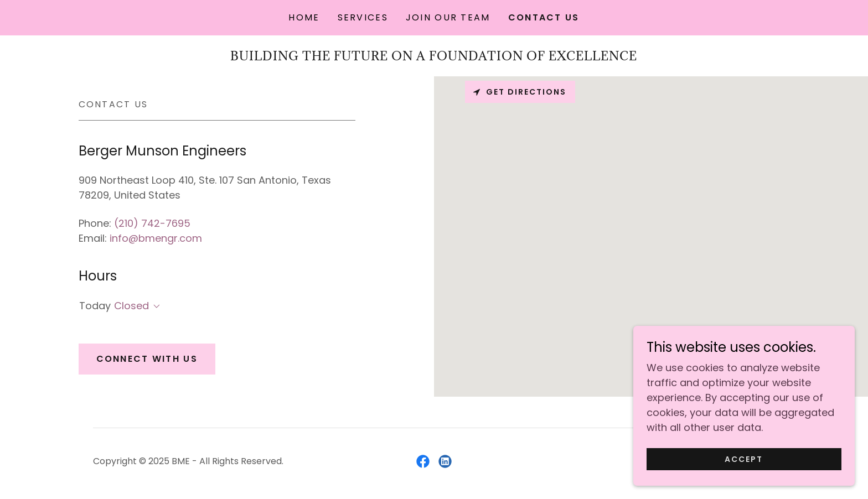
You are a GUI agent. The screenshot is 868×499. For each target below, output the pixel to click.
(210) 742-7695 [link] (152, 223)
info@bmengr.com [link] (156, 238)
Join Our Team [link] (448, 17)
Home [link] (304, 17)
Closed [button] (131, 306)
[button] (154, 306)
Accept (744, 459)
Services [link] (363, 17)
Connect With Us (147, 359)
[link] (423, 461)
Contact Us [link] (544, 17)
